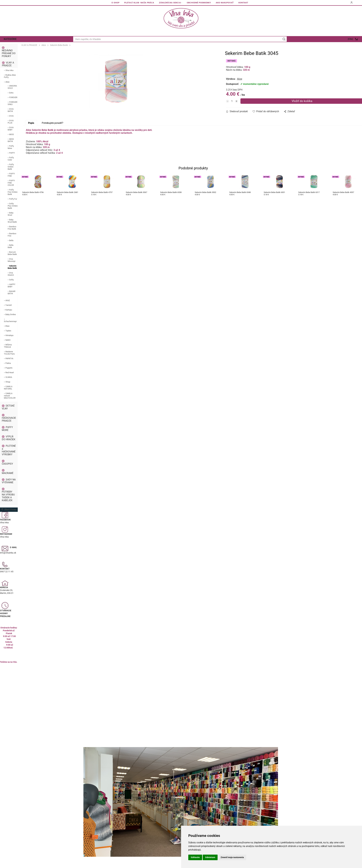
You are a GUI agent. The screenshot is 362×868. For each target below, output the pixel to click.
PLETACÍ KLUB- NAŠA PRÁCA (139, 3)
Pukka (8, 363)
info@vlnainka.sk (8, 553)
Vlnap (8, 382)
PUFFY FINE (11, 175)
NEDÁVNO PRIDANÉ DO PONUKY (9, 53)
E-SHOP (116, 3)
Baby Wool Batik (12, 221)
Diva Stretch (11, 274)
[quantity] (232, 101)
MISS (11, 134)
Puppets (9, 368)
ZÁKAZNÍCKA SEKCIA (170, 3)
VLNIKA (9, 377)
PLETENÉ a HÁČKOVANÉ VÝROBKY (9, 450)
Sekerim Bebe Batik (12, 267)
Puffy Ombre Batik (11, 167)
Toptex (8, 331)
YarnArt (9, 305)
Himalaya (9, 335)
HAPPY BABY (11, 285)
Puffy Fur (13, 199)
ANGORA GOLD (12, 87)
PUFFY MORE (7, 429)
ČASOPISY (7, 464)
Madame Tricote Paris (9, 353)
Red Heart (10, 372)
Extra (11, 93)
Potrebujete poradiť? (53, 123)
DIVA (11, 116)
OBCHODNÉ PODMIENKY (199, 3)
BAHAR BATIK (11, 292)
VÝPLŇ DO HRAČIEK (9, 438)
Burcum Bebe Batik (12, 253)
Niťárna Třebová (8, 346)
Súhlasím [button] (195, 857)
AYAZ (8, 300)
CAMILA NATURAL (8, 388)
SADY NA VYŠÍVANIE (9, 481)
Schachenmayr (10, 321)
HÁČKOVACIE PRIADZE (9, 419)
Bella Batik (11, 246)
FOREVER (13, 97)
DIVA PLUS (11, 122)
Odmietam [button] (210, 857)
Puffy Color (11, 159)
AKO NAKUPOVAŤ (225, 3)
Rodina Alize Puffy (10, 76)
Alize (7, 82)
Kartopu (9, 310)
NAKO (8, 340)
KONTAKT (243, 3)
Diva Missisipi (11, 260)
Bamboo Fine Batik (12, 228)
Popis (31, 123)
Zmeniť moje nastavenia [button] (232, 857)
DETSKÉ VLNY (8, 407)
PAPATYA (9, 358)
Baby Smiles (11, 314)
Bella (11, 240)
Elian (7, 326)
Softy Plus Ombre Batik (13, 206)
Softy (11, 280)
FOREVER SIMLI (12, 103)
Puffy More (11, 147)
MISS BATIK (11, 140)
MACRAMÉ (8, 473)
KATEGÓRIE (10, 39)
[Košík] (326, 39)
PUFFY (12, 153)
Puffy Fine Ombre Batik (13, 192)
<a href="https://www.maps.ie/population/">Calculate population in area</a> (9, 690)
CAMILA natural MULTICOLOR (10, 396)
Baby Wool (11, 214)
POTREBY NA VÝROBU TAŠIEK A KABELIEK (8, 496)
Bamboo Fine (12, 235)
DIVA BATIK (11, 110)
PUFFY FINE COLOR (11, 183)
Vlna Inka (9, 70)
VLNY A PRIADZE (8, 64)
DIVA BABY (11, 129)
